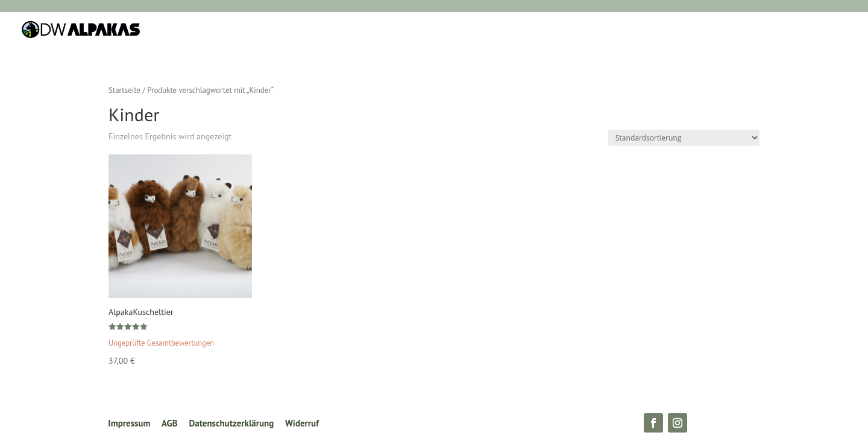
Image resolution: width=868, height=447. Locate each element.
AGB (170, 423)
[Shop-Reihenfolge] (684, 138)
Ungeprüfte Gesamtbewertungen (161, 343)
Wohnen (322, 30)
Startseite (124, 90)
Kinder (462, 30)
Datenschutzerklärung (232, 423)
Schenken (518, 30)
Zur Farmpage (602, 30)
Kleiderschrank (394, 30)
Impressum (129, 423)
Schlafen (266, 30)
